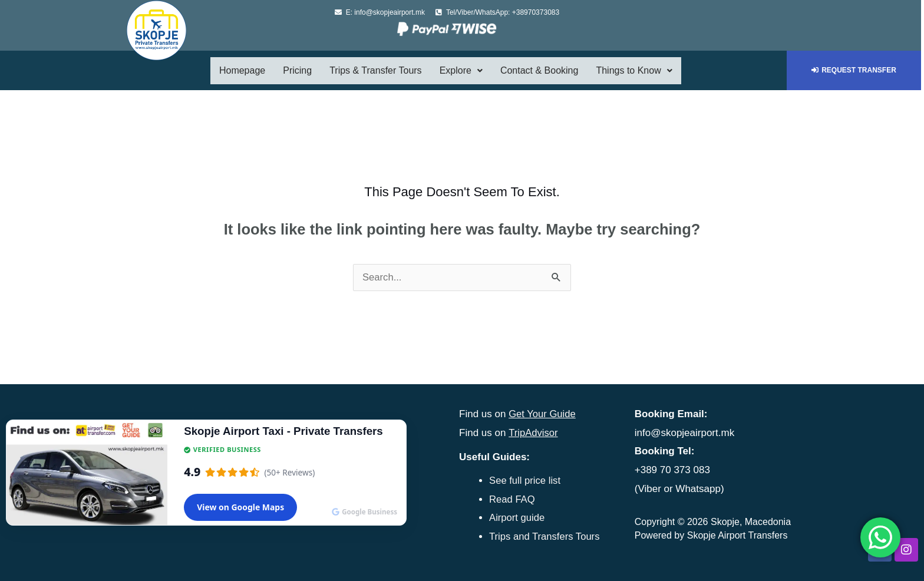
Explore (461, 70)
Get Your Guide (543, 414)
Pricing (297, 70)
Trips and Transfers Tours (546, 536)
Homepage (242, 70)
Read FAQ (512, 499)
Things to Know (634, 70)
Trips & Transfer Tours (376, 70)
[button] (461, 71)
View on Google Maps (240, 507)
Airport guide (517, 517)
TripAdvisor (534, 433)
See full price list (526, 480)
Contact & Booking (539, 70)
